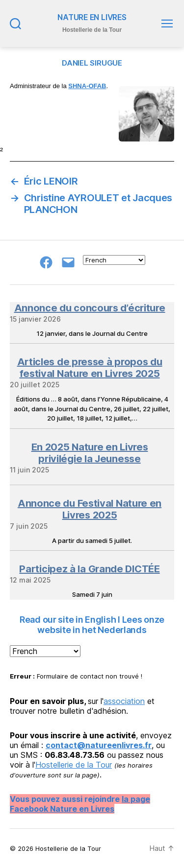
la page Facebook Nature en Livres (80, 804)
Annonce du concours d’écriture (90, 308)
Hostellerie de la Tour (74, 765)
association (124, 701)
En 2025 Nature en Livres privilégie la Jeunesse (90, 453)
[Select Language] (114, 260)
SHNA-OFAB (87, 86)
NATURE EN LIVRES (92, 18)
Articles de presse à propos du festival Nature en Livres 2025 (90, 368)
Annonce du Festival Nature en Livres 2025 (90, 509)
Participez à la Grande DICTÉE (89, 569)
